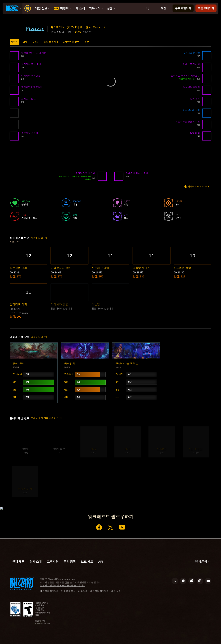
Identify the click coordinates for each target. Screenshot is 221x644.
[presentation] (13, 8)
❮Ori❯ (78, 32)
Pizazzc (35, 29)
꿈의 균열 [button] (19, 364)
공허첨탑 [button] (70, 364)
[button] (96, 27)
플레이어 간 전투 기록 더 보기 (46, 418)
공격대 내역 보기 (40, 337)
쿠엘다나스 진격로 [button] (127, 364)
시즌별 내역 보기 (40, 238)
